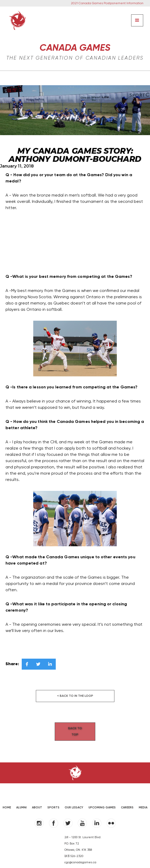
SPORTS (53, 801)
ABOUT (37, 801)
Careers (127, 801)
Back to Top (75, 728)
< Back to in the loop (75, 696)
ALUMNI (21, 801)
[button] (137, 20)
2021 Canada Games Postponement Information (107, 3)
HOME (7, 801)
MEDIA (143, 801)
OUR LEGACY (74, 801)
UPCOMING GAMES (102, 801)
